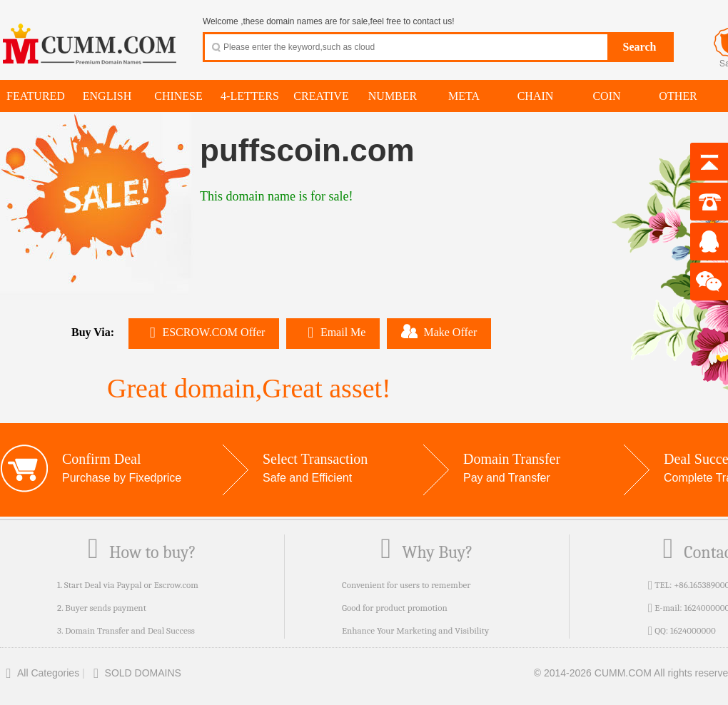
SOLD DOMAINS (135, 673)
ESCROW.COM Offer (204, 332)
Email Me (333, 332)
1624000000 (693, 630)
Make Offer (439, 331)
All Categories (40, 673)
